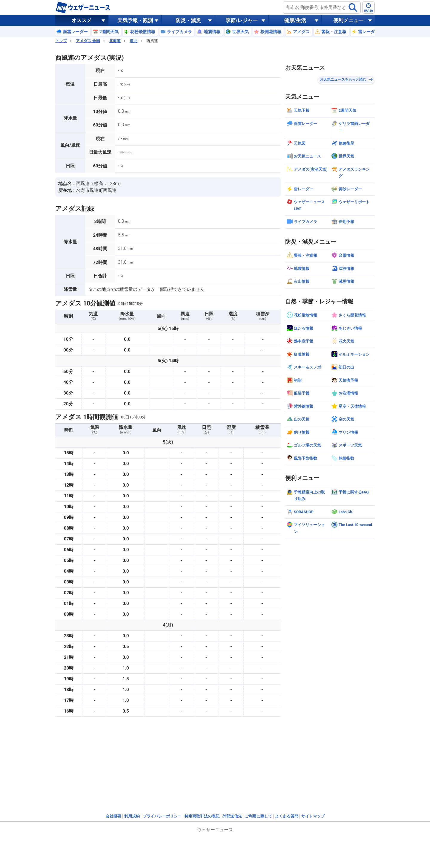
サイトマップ (313, 816)
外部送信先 (232, 816)
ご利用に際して (258, 816)
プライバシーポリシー (162, 816)
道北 (133, 41)
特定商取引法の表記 (202, 816)
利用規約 (132, 816)
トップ (61, 41)
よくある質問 (287, 816)
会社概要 (113, 816)
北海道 (115, 41)
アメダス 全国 (88, 41)
